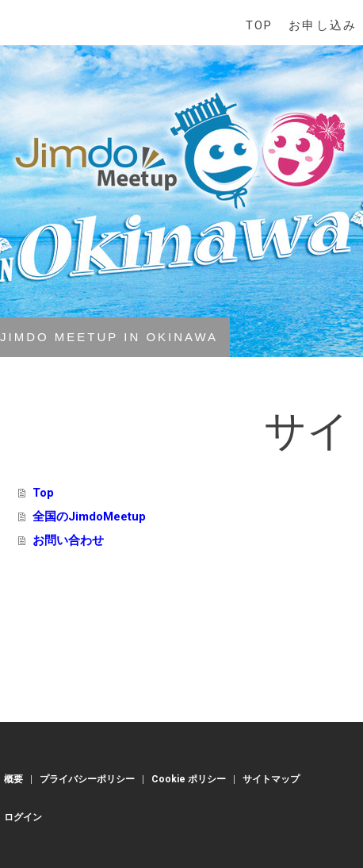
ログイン (23, 817)
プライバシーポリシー (87, 779)
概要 (13, 779)
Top (259, 25)
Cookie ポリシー (189, 779)
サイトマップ (271, 779)
